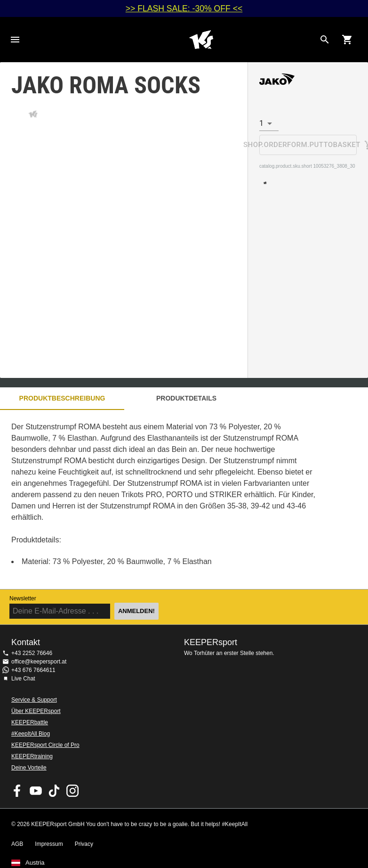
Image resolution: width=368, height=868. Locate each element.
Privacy (84, 844)
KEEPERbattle (30, 722)
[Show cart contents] (347, 40)
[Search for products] (325, 40)
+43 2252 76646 (32, 653)
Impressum (49, 844)
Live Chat (23, 679)
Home (201, 40)
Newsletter (23, 598)
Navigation (15, 40)
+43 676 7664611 (33, 670)
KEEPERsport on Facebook (17, 791)
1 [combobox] (261, 123)
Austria (35, 863)
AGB (17, 844)
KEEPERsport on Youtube (36, 791)
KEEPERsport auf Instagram (72, 791)
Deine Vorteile (29, 768)
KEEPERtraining (32, 756)
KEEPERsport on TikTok (54, 791)
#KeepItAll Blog (31, 734)
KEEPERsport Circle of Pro (45, 745)
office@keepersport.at (39, 662)
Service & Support (34, 700)
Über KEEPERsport (36, 711)
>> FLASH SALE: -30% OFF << (184, 8)
